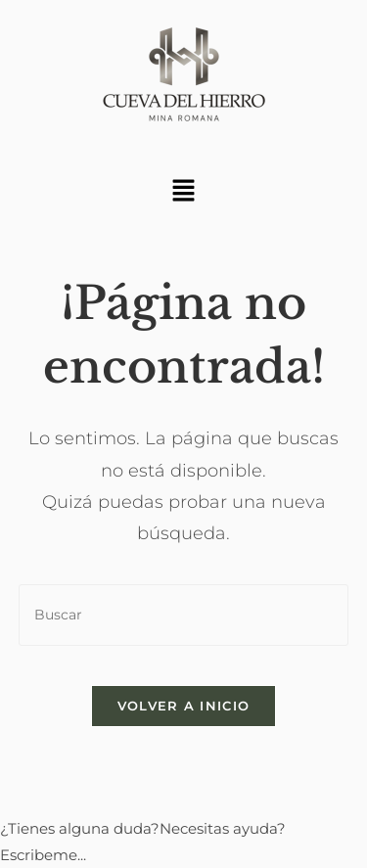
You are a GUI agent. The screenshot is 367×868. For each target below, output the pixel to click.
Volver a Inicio (184, 706)
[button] (183, 192)
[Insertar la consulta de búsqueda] (184, 615)
